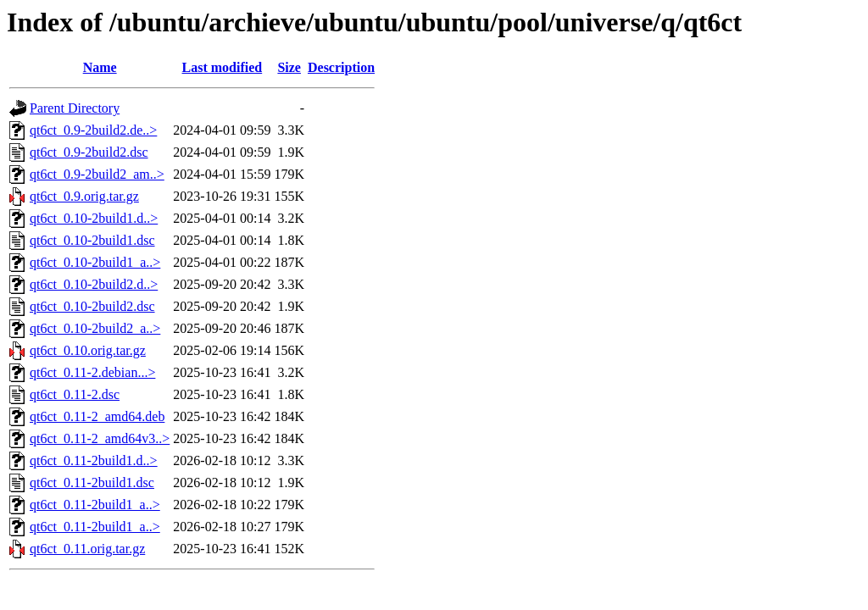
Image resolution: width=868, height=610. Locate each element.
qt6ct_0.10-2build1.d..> (94, 218)
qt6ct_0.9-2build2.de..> (93, 130)
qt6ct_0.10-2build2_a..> (95, 328)
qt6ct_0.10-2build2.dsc (92, 306)
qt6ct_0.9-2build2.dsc (89, 152)
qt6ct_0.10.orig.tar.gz (88, 350)
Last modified (223, 67)
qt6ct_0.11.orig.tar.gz (87, 549)
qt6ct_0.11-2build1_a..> (95, 505)
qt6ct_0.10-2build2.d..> (94, 284)
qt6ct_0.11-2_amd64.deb (97, 416)
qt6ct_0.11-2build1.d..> (94, 460)
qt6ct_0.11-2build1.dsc (92, 482)
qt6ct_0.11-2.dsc (75, 394)
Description (341, 67)
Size (289, 67)
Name (100, 67)
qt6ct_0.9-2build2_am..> (97, 174)
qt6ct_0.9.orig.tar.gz (84, 196)
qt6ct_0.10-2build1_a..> (95, 262)
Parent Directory (75, 108)
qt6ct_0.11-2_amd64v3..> (100, 438)
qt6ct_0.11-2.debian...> (92, 372)
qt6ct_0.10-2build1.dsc (92, 240)
